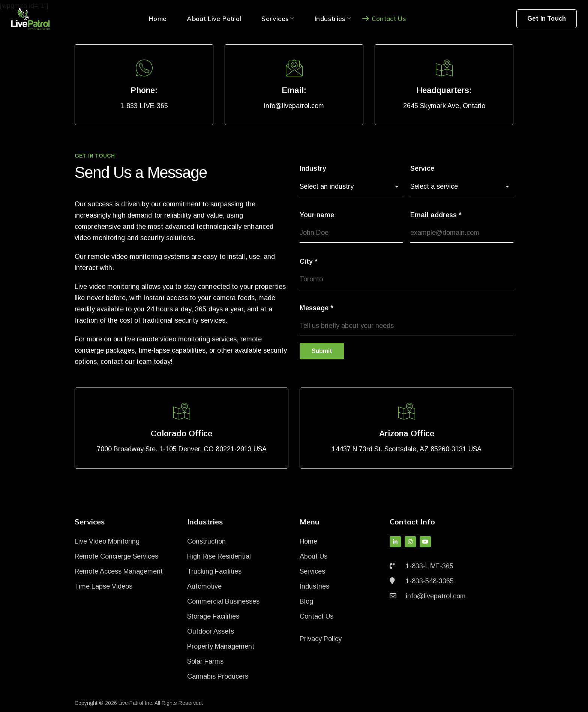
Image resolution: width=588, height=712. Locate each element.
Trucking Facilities (214, 571)
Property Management (221, 646)
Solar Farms (205, 661)
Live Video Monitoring (107, 541)
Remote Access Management (119, 571)
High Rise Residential (219, 556)
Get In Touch (547, 19)
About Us (313, 556)
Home (308, 541)
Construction (206, 541)
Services (312, 571)
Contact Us (316, 616)
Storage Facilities (213, 616)
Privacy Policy (321, 639)
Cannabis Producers (218, 676)
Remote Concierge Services (116, 556)
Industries (314, 586)
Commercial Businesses (223, 601)
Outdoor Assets (211, 631)
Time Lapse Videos (103, 586)
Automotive (204, 586)
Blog (306, 601)
